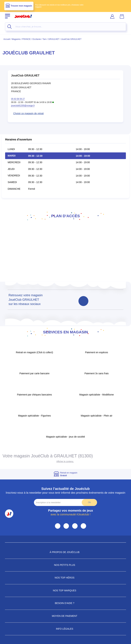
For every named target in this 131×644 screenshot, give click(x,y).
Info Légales (65, 629)
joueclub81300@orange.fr (23, 106)
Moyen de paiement (65, 616)
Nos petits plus (66, 565)
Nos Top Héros (66, 578)
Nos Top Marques (65, 590)
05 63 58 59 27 (18, 99)
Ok (89, 502)
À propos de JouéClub (65, 552)
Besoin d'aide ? (66, 603)
